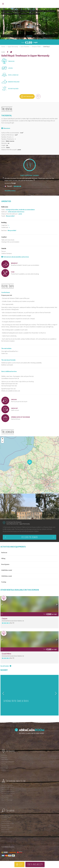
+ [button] (3, 439)
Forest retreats (5, 830)
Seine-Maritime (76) (12, 524)
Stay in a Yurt (5, 798)
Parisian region (6, 826)
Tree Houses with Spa (7, 815)
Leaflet (43, 493)
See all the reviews (10, 191)
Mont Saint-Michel (7, 832)
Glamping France (6, 817)
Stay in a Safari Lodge (8, 823)
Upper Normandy (13, 47)
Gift (21, 864)
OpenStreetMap (49, 493)
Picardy (4, 764)
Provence (4, 755)
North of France (6, 821)
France (3, 47)
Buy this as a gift (29, 97)
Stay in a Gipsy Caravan (8, 794)
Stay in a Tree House (7, 785)
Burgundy (4, 758)
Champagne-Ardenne (8, 762)
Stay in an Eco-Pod (7, 789)
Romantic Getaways (7, 828)
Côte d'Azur (5, 760)
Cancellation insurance (8, 847)
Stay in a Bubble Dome (8, 787)
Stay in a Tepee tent (7, 796)
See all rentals (5, 666)
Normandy (5, 766)
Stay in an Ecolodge (7, 800)
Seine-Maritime (25, 47)
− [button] (3, 442)
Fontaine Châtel (36, 47)
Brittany (4, 770)
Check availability (35, 864)
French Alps (5, 768)
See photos (29, 36)
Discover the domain (29, 537)
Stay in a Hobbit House (8, 791)
